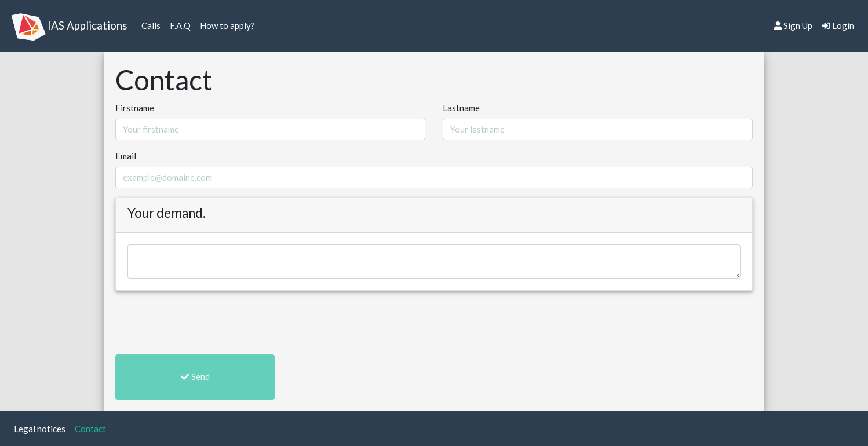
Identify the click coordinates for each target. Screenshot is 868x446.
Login (838, 25)
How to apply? (230, 25)
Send (195, 376)
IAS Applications (87, 25)
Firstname (135, 108)
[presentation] (203, 323)
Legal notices (42, 428)
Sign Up (793, 25)
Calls (153, 25)
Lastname (461, 108)
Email (126, 156)
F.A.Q (183, 25)
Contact (93, 428)
